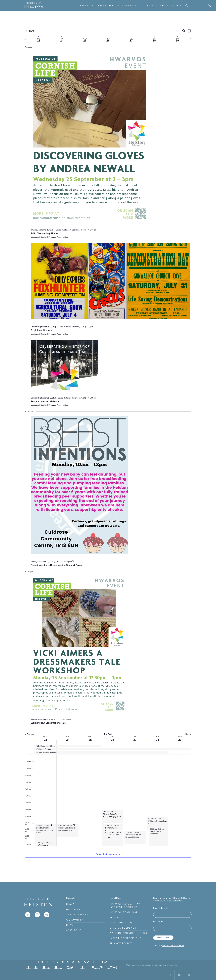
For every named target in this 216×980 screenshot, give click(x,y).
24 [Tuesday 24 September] (68, 740)
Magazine (158, 5)
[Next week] (191, 39)
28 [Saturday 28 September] (157, 740)
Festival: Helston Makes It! (45, 401)
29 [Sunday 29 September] (180, 740)
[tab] (39, 39)
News (70, 925)
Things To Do (106, 5)
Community (130, 5)
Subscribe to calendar (106, 854)
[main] (108, 446)
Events (85, 5)
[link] (28, 918)
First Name (159, 921)
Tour (145, 5)
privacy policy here (173, 945)
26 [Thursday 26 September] (113, 740)
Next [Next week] (188, 734)
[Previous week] (25, 39)
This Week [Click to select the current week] (108, 734)
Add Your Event (122, 923)
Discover (73, 909)
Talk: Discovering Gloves (45, 233)
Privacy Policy (121, 943)
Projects (117, 917)
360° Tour (74, 930)
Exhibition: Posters (41, 330)
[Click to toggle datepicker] (31, 31)
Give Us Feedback (123, 928)
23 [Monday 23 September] (45, 740)
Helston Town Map (124, 912)
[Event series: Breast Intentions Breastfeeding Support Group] (72, 562)
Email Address (161, 908)
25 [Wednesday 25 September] (90, 740)
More (175, 5)
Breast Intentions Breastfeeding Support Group (57, 565)
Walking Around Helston (128, 933)
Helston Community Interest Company (125, 906)
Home (70, 904)
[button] (209, 6)
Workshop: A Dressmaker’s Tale (48, 723)
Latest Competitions (126, 938)
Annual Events (77, 915)
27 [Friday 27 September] (135, 740)
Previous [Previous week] (29, 734)
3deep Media (172, 965)
